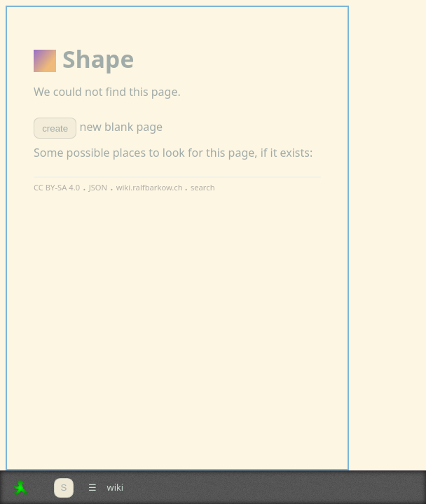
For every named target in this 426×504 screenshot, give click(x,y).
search (203, 187)
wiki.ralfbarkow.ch (151, 187)
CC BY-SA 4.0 (57, 187)
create (55, 128)
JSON (98, 187)
